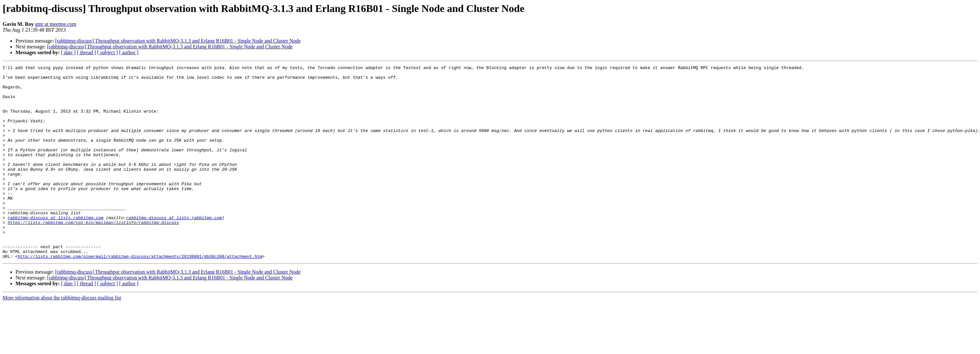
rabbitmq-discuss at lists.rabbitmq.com (56, 248)
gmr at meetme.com (56, 24)
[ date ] (68, 52)
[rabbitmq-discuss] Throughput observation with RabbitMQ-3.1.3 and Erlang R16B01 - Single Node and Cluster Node (178, 41)
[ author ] (129, 52)
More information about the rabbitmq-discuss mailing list (62, 336)
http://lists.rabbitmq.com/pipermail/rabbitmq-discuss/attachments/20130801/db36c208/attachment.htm (140, 295)
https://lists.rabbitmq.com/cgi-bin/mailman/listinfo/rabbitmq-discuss (93, 254)
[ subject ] (108, 52)
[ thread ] (86, 52)
